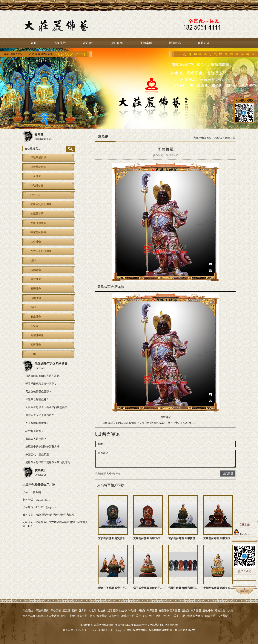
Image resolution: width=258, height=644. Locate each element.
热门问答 (117, 43)
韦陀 (151, 616)
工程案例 (146, 43)
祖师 (93, 616)
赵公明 (166, 616)
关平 (176, 616)
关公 (138, 616)
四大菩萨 (210, 616)
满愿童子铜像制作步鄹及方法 (42, 447)
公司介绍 (88, 43)
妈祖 (158, 616)
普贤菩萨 (102, 616)
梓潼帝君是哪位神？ (37, 399)
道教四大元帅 (195, 616)
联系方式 (204, 43)
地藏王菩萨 (128, 616)
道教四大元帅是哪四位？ (40, 415)
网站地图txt (172, 625)
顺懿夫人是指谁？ (36, 439)
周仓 (63, 616)
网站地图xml (157, 625)
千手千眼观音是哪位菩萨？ (41, 384)
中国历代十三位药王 (37, 455)
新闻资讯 (175, 43)
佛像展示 (60, 43)
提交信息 (228, 473)
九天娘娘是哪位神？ (37, 423)
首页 (34, 43)
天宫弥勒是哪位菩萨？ (39, 392)
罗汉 (145, 616)
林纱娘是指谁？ (35, 431)
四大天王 (114, 616)
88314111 (242, 533)
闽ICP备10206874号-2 (136, 625)
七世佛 (93, 611)
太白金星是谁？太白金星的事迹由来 (46, 407)
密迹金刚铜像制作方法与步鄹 (42, 376)
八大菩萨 (223, 616)
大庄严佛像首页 (202, 138)
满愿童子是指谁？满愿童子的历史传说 (48, 462)
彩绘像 (218, 138)
